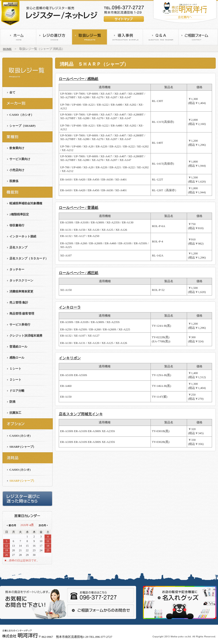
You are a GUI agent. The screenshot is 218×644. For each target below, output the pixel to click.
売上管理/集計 (19, 302)
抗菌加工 (15, 413)
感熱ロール (17, 358)
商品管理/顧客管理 (22, 314)
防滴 (12, 402)
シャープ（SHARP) (22, 126)
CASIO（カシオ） (22, 115)
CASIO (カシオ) (20, 436)
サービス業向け (20, 159)
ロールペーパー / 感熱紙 (78, 79)
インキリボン (70, 358)
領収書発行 (17, 225)
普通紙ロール (18, 347)
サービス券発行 (20, 325)
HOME (7, 49)
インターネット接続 (23, 236)
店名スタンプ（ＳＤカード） (29, 258)
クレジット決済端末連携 (26, 336)
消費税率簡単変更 (21, 291)
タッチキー (17, 269)
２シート (15, 380)
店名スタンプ (18, 247)
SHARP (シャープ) (22, 447)
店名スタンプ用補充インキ (81, 414)
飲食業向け (17, 148)
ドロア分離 (17, 391)
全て (12, 92)
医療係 (14, 181)
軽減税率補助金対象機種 (26, 203)
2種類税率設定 (19, 214)
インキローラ (70, 307)
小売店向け (17, 170)
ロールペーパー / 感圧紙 (78, 273)
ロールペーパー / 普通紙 (78, 208)
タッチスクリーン (21, 280)
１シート (15, 369)
